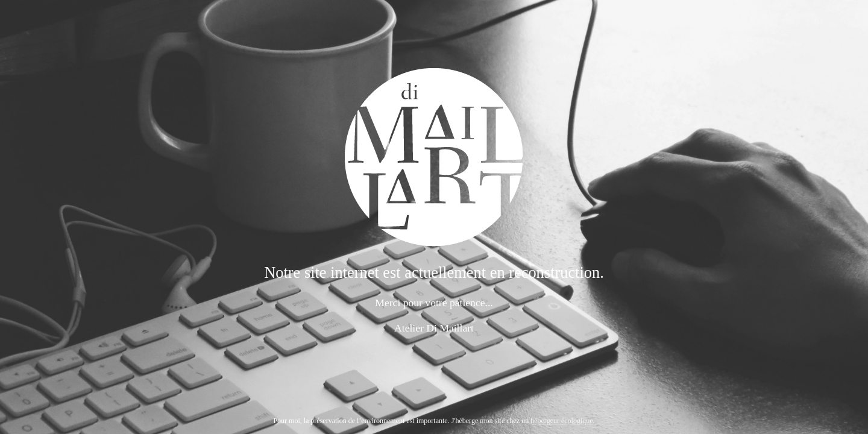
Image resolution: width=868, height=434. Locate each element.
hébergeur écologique (561, 421)
